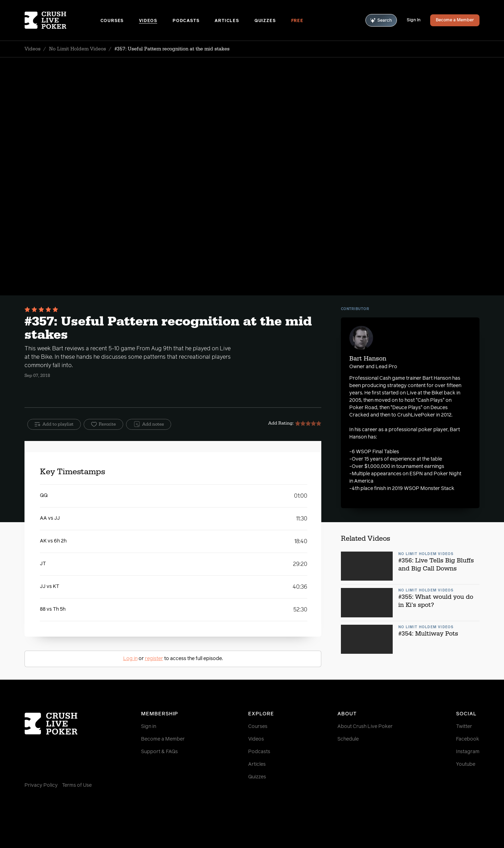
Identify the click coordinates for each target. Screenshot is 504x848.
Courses (112, 21)
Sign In (414, 20)
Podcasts (186, 21)
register (154, 659)
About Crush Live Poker (365, 727)
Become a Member (455, 20)
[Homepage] (62, 20)
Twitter (464, 727)
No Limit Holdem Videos (78, 49)
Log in (130, 659)
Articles (227, 21)
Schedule (348, 739)
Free (297, 21)
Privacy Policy (41, 785)
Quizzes (265, 21)
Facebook (468, 739)
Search (381, 20)
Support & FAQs (159, 752)
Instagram (468, 752)
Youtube (466, 764)
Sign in (149, 727)
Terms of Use (77, 785)
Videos (148, 21)
